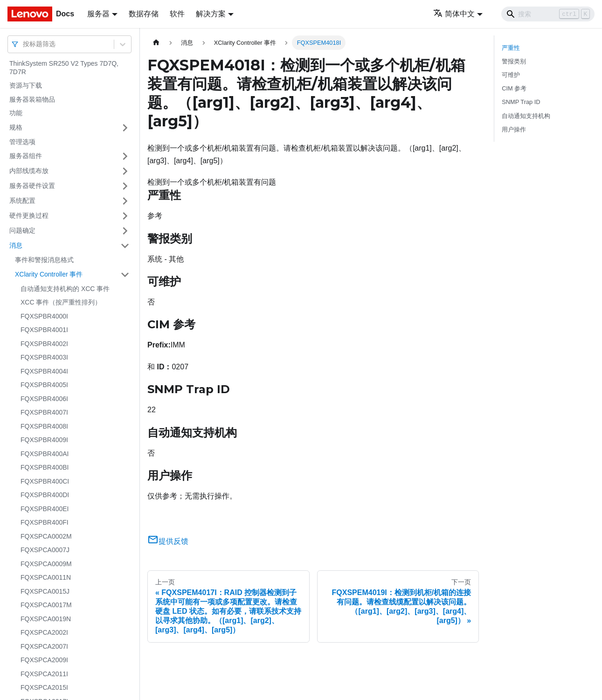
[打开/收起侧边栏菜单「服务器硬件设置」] (125, 186)
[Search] (548, 14)
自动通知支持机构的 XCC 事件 (65, 289)
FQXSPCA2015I (44, 687)
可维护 (511, 75)
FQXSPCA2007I (44, 646)
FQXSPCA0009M (46, 564)
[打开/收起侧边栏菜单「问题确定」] (125, 231)
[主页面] (156, 43)
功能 (16, 113)
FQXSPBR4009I (44, 440)
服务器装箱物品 (32, 99)
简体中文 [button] (454, 14)
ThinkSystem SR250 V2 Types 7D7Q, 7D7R (64, 68)
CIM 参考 (514, 88)
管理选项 (22, 142)
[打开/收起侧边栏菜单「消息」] (125, 246)
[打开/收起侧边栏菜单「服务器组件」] (125, 156)
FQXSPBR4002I (44, 344)
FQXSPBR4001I (44, 330)
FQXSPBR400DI (45, 495)
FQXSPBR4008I (44, 426)
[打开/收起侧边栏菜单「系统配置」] (125, 201)
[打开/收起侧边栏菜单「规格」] (125, 128)
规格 (16, 127)
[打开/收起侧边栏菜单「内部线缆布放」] (125, 171)
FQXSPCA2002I (44, 632)
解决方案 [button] (211, 14)
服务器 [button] (98, 14)
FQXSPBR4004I (44, 371)
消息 (16, 245)
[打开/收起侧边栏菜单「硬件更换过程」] (125, 216)
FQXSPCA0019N (46, 619)
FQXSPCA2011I (44, 674)
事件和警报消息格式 (44, 260)
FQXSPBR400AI (45, 454)
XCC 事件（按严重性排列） (61, 302)
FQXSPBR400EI (45, 509)
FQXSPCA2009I (44, 660)
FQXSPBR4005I (44, 385)
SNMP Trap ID (521, 102)
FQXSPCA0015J (45, 591)
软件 (177, 14)
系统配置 (22, 201)
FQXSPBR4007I (44, 412)
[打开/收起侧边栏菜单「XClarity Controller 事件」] (125, 275)
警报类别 (514, 61)
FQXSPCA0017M (46, 605)
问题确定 (22, 230)
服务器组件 (26, 156)
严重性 (511, 48)
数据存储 (144, 14)
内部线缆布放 (29, 171)
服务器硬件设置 (32, 186)
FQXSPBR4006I (44, 399)
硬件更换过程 (29, 215)
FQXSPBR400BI (45, 467)
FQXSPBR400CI (45, 481)
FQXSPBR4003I (44, 357)
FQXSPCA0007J (45, 550)
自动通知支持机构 (526, 116)
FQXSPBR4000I (44, 316)
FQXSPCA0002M (46, 536)
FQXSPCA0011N (46, 577)
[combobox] (24, 44)
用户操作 (514, 129)
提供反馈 (168, 541)
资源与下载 (26, 85)
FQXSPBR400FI (45, 522)
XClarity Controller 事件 (49, 274)
